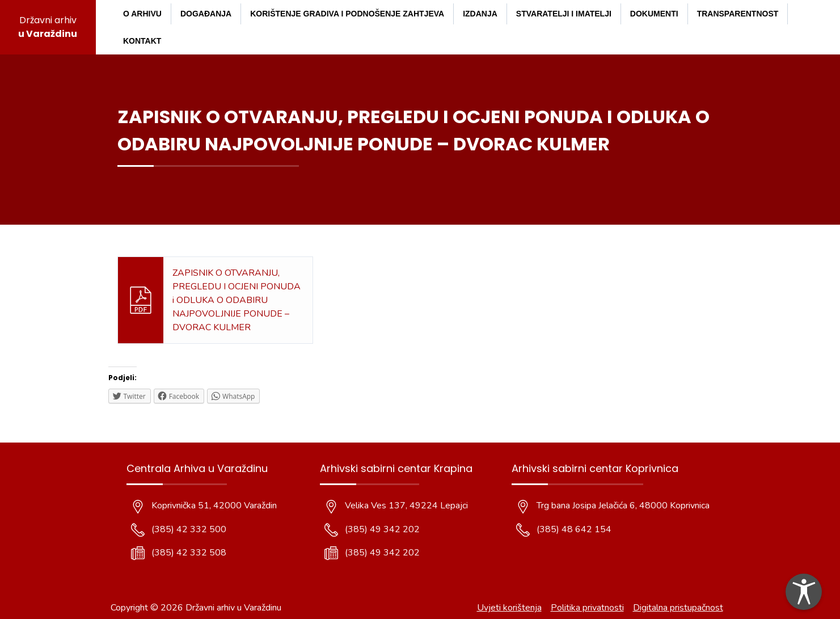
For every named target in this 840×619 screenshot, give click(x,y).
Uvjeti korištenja (509, 608)
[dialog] (804, 592)
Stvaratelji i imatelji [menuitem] (564, 14)
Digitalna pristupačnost (678, 608)
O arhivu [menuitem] (142, 14)
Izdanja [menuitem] (480, 14)
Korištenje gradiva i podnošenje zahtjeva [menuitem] (347, 14)
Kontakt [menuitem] (142, 41)
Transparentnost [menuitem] (738, 14)
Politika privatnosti (587, 608)
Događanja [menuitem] (206, 14)
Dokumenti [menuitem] (654, 14)
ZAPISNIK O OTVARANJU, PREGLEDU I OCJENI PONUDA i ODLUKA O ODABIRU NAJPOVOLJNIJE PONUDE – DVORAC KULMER (237, 300)
